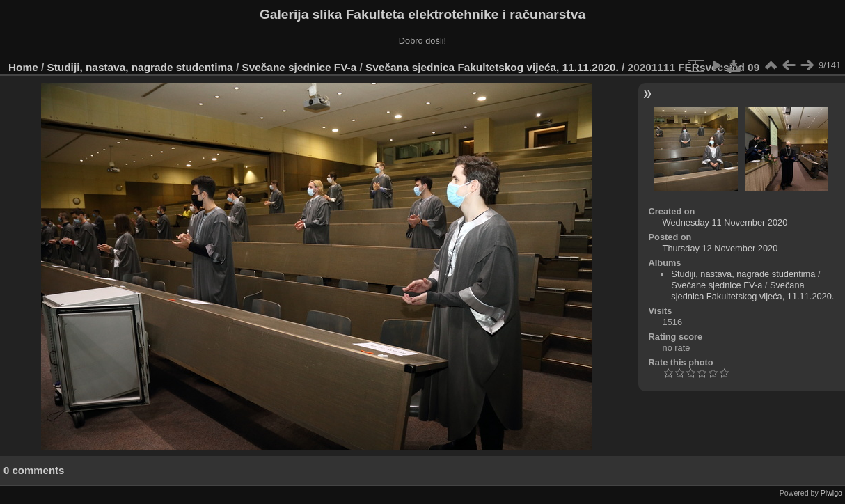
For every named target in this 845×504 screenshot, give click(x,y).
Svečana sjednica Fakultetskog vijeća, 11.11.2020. (492, 67)
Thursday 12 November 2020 (720, 248)
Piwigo (831, 493)
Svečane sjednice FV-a (299, 67)
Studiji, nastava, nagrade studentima (140, 67)
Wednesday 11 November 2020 (725, 222)
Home (23, 67)
